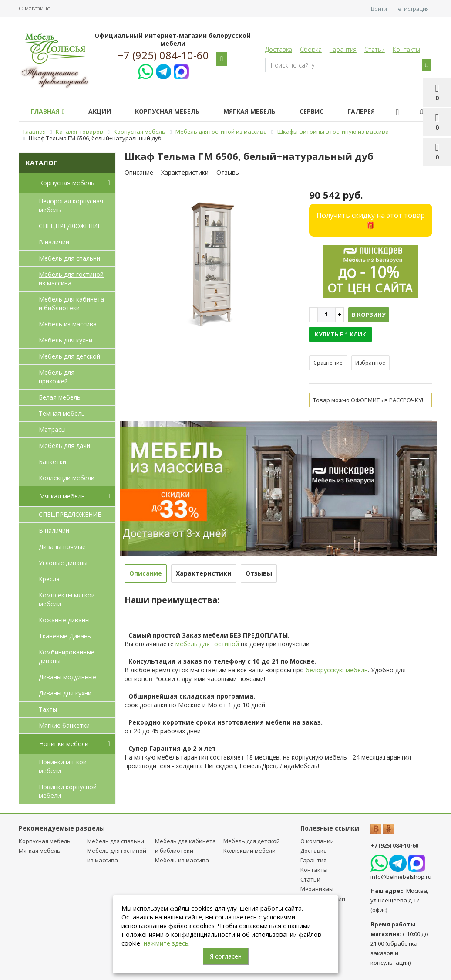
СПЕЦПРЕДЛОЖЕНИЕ (70, 226)
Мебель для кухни (66, 340)
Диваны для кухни (65, 693)
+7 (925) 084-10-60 (163, 55)
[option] (212, 265)
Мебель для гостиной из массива (71, 279)
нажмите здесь (166, 943)
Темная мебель (62, 413)
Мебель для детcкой (69, 356)
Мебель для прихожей (57, 377)
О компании (317, 841)
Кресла (49, 579)
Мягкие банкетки (64, 725)
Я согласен (226, 956)
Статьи (375, 49)
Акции (100, 111)
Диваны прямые (62, 547)
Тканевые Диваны (65, 636)
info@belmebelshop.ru (401, 877)
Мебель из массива (68, 324)
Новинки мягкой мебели (63, 766)
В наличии (54, 242)
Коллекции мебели (67, 478)
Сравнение (328, 363)
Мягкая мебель (249, 111)
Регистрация (412, 9)
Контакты (406, 49)
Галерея (361, 111)
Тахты (48, 709)
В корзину (369, 315)
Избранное (370, 363)
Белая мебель (60, 397)
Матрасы (52, 429)
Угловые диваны (63, 563)
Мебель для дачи (64, 446)
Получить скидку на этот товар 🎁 (371, 220)
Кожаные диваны (64, 620)
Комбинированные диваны (67, 656)
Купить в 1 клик (340, 334)
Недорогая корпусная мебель (71, 205)
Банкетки (52, 462)
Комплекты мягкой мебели (67, 599)
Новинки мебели (76, 744)
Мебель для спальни (69, 258)
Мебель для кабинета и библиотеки (71, 303)
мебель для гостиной (207, 644)
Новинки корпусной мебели (68, 791)
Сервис (311, 111)
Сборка (311, 49)
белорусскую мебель (337, 670)
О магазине (35, 8)
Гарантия (343, 49)
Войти (379, 9)
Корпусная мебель (167, 111)
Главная (47, 111)
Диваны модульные (67, 677)
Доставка (279, 49)
